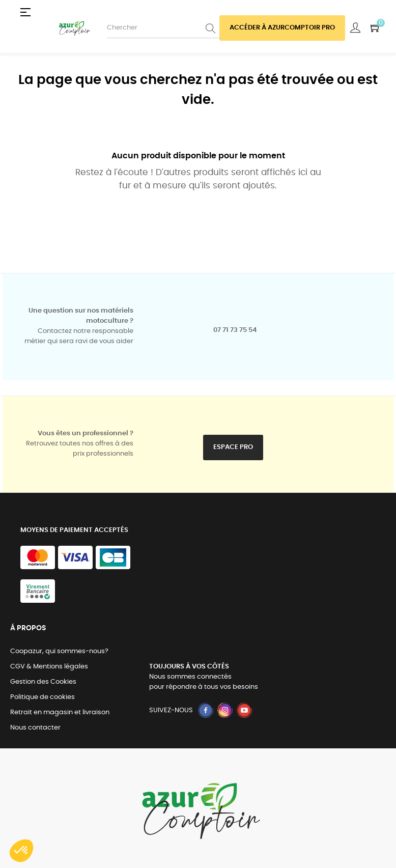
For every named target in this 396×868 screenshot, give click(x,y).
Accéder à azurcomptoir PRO (282, 28)
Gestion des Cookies (43, 682)
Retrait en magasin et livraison (60, 712)
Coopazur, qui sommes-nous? (59, 651)
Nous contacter (35, 728)
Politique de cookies (43, 697)
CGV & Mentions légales (49, 667)
